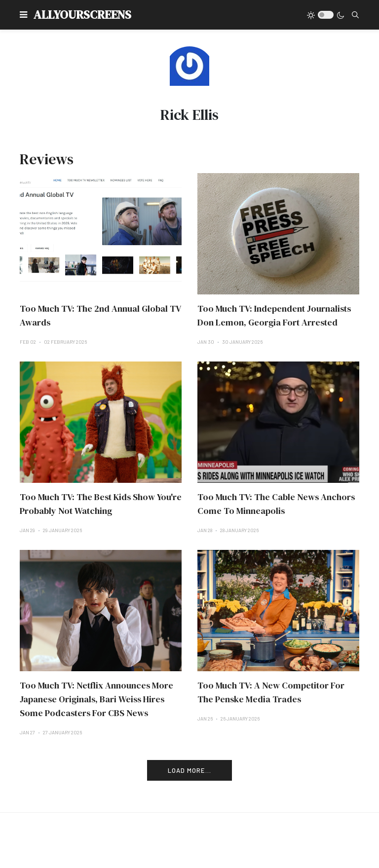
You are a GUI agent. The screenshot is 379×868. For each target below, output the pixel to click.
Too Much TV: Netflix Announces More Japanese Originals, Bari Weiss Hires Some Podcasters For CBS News (96, 699)
